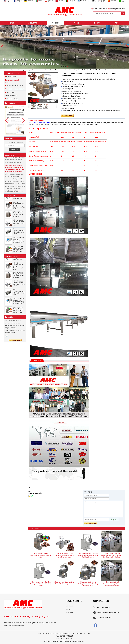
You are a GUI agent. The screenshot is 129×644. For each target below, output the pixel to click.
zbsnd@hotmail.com (118, 9)
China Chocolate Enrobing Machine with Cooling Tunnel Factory (19, 223)
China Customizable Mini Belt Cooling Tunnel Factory (19, 232)
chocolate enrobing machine (40, 123)
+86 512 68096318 (100, 9)
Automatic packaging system (26, 70)
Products (55, 23)
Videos (117, 23)
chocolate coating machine (45, 70)
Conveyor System (12, 96)
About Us (33, 23)
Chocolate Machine (13, 99)
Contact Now (15, 340)
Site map (70, 613)
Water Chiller (11, 92)
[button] (61, 67)
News (77, 23)
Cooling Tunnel (11, 77)
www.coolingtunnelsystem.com (108, 613)
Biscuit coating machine (15, 86)
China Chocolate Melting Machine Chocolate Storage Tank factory (18, 214)
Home (11, 23)
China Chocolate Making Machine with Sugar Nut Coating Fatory (18, 249)
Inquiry (97, 23)
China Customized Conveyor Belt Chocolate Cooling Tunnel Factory (18, 241)
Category (12, 70)
